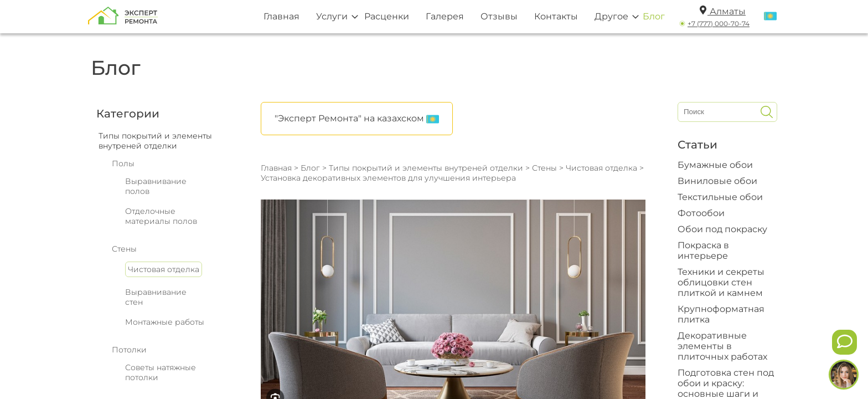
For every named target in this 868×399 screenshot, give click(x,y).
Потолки (129, 350)
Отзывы (499, 16)
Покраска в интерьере (703, 250)
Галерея (445, 16)
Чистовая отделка (164, 269)
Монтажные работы (165, 322)
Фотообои (701, 213)
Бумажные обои (715, 165)
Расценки (387, 16)
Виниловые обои (717, 181)
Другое (611, 16)
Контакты (556, 16)
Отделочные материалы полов (161, 216)
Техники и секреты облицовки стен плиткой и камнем (721, 282)
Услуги (332, 16)
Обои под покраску (722, 229)
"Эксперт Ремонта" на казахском (357, 119)
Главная (281, 16)
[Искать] (767, 112)
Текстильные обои (720, 197)
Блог (654, 16)
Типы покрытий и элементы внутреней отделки (426, 168)
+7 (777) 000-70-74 (719, 24)
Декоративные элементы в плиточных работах (722, 346)
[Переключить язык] (770, 17)
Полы (123, 163)
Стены (124, 249)
